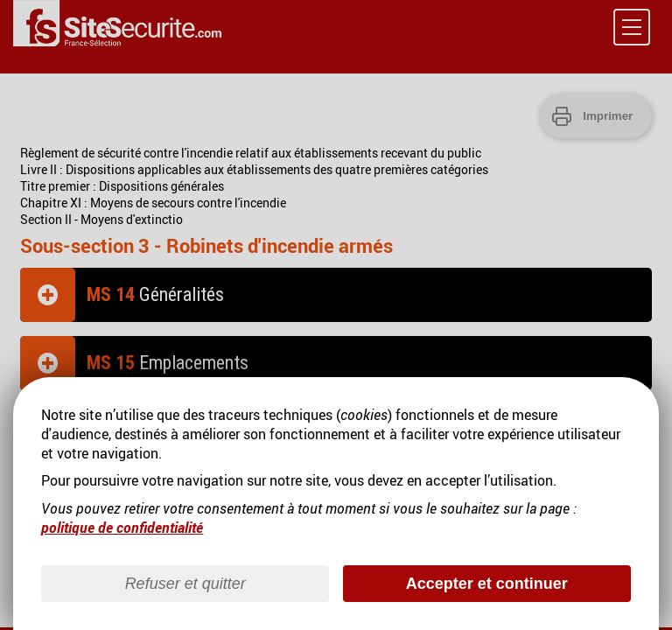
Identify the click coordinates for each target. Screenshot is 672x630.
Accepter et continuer (487, 584)
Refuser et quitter (185, 584)
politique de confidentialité (122, 528)
